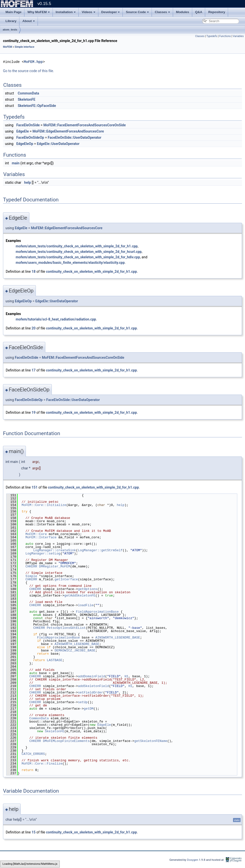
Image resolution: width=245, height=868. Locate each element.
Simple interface (25, 47)
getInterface (66, 579)
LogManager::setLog (43, 553)
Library (11, 21)
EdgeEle (22, 131)
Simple (31, 576)
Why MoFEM (38, 12)
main (16, 163)
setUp (83, 702)
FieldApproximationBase (97, 612)
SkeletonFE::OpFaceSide (37, 106)
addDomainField (92, 676)
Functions (225, 36)
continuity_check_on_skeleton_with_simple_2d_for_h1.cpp (92, 272)
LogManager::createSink (55, 550)
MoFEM (8, 47)
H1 (126, 676)
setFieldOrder (91, 692)
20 (34, 328)
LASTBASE (55, 660)
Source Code (137, 12)
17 (34, 370)
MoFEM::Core (36, 534)
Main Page (13, 12)
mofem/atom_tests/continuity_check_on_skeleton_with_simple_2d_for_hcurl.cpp (79, 252)
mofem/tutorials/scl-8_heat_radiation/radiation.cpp (56, 319)
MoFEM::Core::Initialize (44, 505)
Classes (162, 12)
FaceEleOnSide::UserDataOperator (75, 137)
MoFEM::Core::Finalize (42, 764)
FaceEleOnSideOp (30, 137)
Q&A (199, 12)
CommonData (28, 93)
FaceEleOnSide (28, 125)
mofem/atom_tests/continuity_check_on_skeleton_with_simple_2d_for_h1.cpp (77, 246)
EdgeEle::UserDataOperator (58, 144)
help (28, 183)
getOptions (88, 589)
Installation (66, 12)
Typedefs (212, 36)
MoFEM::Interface (41, 537)
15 (34, 832)
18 (34, 272)
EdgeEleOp (25, 144)
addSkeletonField (93, 686)
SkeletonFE (27, 99)
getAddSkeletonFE (80, 595)
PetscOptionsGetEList (66, 628)
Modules (183, 12)
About (29, 21)
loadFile (86, 605)
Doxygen (193, 860)
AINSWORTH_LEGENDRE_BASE (118, 638)
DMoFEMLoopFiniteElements (66, 741)
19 (34, 412)
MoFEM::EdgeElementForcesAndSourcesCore (68, 131)
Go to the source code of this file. (29, 71)
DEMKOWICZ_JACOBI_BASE (75, 650)
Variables (238, 36)
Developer (111, 12)
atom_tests (10, 30)
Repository (217, 12)
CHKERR (31, 566)
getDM (89, 709)
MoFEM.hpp (33, 62)
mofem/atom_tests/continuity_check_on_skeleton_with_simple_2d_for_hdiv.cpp (78, 257)
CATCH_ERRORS (33, 754)
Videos (88, 12)
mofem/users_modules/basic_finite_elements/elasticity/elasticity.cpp (70, 263)
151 (35, 487)
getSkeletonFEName (151, 741)
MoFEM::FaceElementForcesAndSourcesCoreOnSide (85, 125)
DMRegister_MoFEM (55, 566)
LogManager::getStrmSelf (100, 550)
